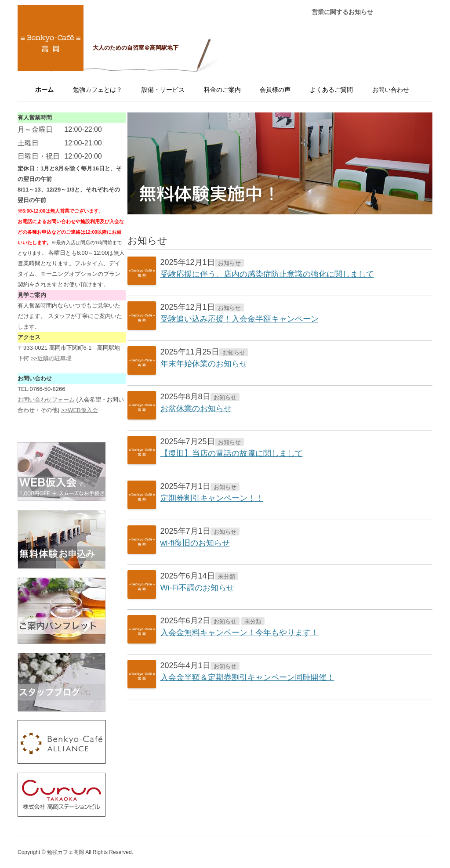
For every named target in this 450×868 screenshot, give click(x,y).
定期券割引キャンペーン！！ (212, 498)
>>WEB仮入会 (80, 410)
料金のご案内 (222, 90)
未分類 (227, 577)
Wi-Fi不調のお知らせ (197, 588)
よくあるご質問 (331, 90)
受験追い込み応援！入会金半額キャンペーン (240, 319)
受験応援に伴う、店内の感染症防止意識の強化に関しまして (267, 274)
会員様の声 (275, 90)
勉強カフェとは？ (98, 90)
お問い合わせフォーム (46, 400)
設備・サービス (163, 90)
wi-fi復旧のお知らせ (195, 543)
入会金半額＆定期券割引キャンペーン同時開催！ (247, 677)
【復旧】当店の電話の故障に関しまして (232, 453)
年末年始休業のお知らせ (204, 364)
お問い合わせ (391, 90)
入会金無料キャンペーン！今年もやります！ (240, 633)
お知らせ (229, 263)
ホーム (44, 90)
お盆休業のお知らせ (196, 409)
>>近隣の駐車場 (51, 358)
